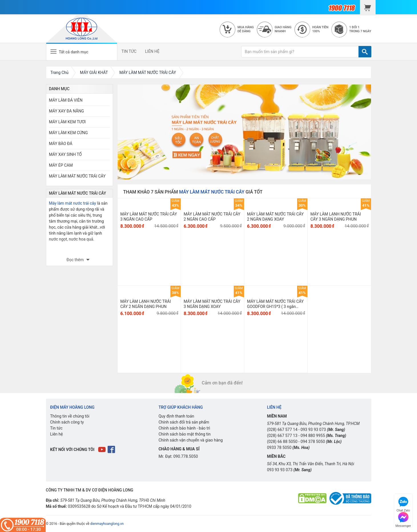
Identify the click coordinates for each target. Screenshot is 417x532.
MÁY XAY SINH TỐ (66, 154)
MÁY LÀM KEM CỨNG (69, 133)
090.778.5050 (186, 456)
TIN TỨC (129, 51)
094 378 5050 (313, 442)
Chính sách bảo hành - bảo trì (184, 428)
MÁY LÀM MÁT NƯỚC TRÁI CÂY (77, 176)
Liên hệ (57, 434)
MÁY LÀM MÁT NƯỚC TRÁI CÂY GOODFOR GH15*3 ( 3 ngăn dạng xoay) (275, 307)
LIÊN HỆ (152, 51)
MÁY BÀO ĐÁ (61, 144)
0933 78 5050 (279, 448)
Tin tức (57, 428)
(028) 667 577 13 (282, 436)
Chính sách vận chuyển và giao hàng (191, 440)
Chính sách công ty (67, 422)
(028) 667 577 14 (282, 430)
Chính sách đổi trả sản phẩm (184, 422)
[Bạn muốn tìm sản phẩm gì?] (300, 52)
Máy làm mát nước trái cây (73, 203)
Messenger (403, 519)
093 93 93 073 (313, 430)
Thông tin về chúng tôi (70, 416)
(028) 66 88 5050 (282, 442)
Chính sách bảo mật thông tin (185, 434)
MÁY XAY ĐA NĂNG (67, 111)
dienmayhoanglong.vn (107, 524)
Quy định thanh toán (176, 416)
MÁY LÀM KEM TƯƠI (68, 122)
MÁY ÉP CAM (61, 165)
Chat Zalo (403, 504)
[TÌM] (365, 52)
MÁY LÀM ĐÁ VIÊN (66, 100)
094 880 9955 (313, 436)
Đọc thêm (76, 260)
